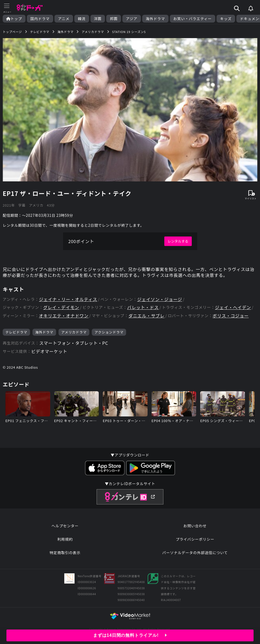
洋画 (98, 19)
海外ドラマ (155, 19)
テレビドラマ (16, 332)
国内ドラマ (40, 19)
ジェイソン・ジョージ (160, 299)
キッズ (226, 19)
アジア (132, 19)
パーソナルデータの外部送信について (195, 552)
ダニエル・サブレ (147, 316)
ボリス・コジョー (230, 316)
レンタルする (178, 241)
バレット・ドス (143, 307)
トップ (14, 19)
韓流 (82, 19)
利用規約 (65, 539)
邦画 (114, 19)
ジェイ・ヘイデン (233, 307)
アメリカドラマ (74, 332)
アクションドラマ (109, 332)
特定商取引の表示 (65, 552)
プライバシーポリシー (195, 539)
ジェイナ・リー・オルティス (68, 299)
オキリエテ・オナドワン (64, 316)
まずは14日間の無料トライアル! (130, 635)
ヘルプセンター (65, 526)
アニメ (64, 19)
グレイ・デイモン (61, 307)
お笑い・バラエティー (193, 19)
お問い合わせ (195, 526)
